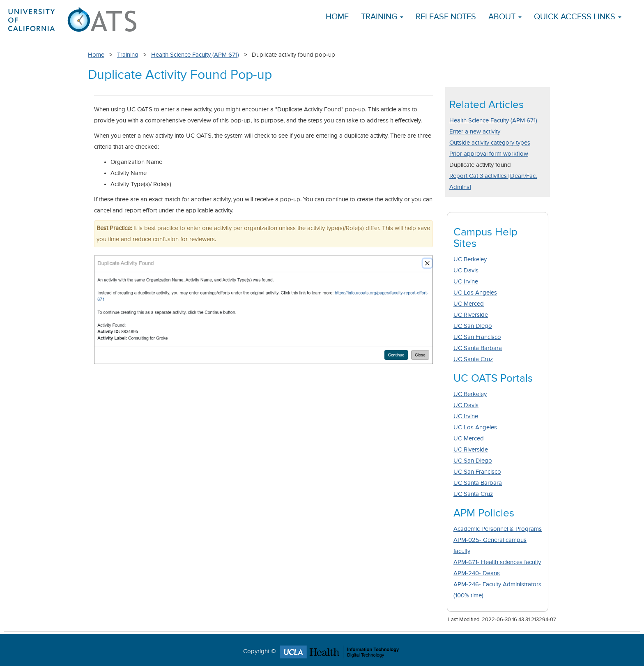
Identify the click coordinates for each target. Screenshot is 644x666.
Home (337, 17)
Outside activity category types (490, 143)
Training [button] (382, 17)
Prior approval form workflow (489, 154)
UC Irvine (466, 282)
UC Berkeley (470, 259)
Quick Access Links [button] (578, 17)
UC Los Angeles (475, 293)
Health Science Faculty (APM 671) (195, 55)
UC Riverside (471, 315)
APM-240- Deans (477, 573)
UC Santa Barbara (478, 348)
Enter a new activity (475, 132)
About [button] (505, 17)
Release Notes (446, 17)
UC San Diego (473, 326)
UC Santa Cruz (473, 359)
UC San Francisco (477, 337)
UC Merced (469, 304)
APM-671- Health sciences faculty (497, 562)
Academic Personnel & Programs (498, 529)
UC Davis (466, 271)
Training (128, 55)
